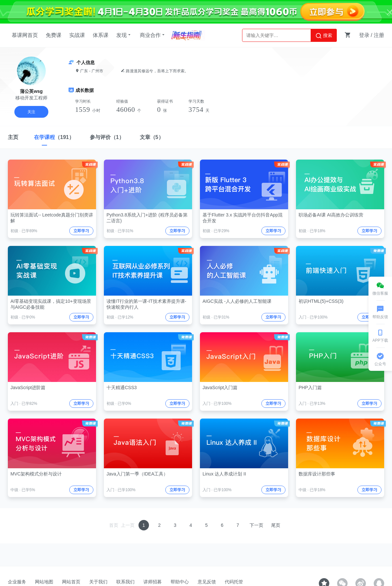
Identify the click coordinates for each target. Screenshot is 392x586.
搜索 (324, 36)
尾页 (276, 525)
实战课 (77, 35)
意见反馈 (207, 582)
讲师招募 (153, 582)
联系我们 (125, 582)
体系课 (101, 35)
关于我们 (98, 582)
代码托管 (234, 582)
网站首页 (71, 582)
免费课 (54, 35)
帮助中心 (180, 582)
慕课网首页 (25, 35)
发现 (124, 35)
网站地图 (44, 582)
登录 (364, 35)
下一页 (256, 525)
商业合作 (153, 35)
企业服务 (17, 582)
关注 (31, 112)
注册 (379, 35)
